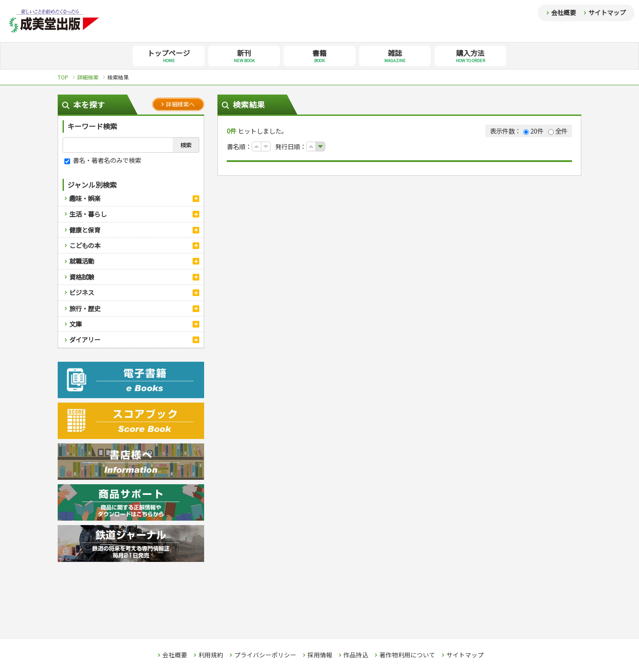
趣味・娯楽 (85, 198)
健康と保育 (85, 230)
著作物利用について (407, 655)
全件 (558, 131)
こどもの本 (85, 245)
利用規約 (211, 655)
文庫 (75, 324)
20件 (533, 131)
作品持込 (356, 655)
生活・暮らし (88, 214)
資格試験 (82, 277)
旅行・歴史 (85, 308)
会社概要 (564, 12)
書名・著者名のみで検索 (103, 160)
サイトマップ (607, 12)
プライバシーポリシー (265, 655)
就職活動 (82, 261)
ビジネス (82, 292)
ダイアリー (85, 339)
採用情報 (320, 655)
